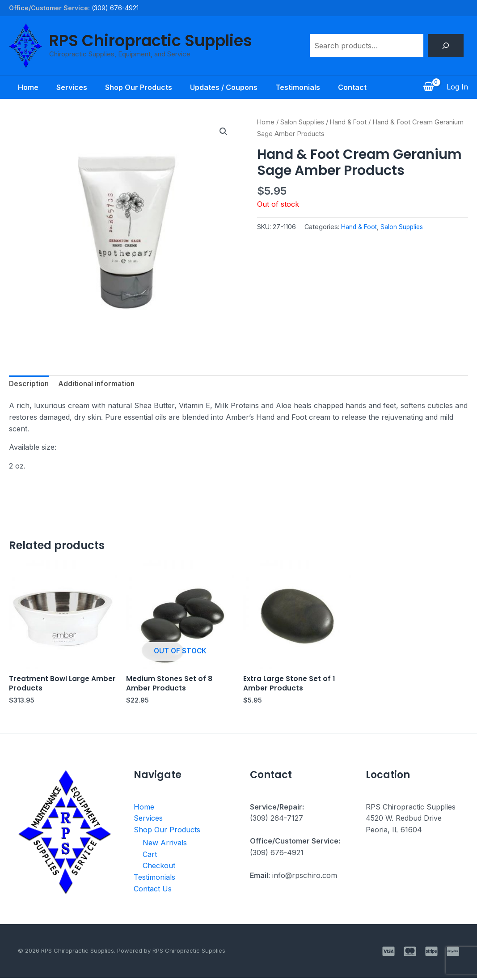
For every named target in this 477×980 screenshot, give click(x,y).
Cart (150, 856)
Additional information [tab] (99, 384)
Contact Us (153, 891)
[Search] (446, 46)
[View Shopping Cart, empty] (428, 87)
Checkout (159, 868)
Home (19, 87)
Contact (361, 87)
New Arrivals (165, 845)
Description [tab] (30, 384)
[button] (224, 132)
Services (66, 87)
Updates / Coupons (226, 87)
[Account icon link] (457, 87)
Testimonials (303, 87)
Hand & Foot (351, 122)
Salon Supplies (304, 122)
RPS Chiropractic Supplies (151, 40)
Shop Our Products (137, 87)
